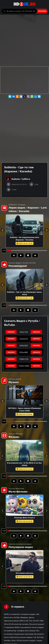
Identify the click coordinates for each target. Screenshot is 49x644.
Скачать (42, 11)
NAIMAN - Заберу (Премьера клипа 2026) (24, 408)
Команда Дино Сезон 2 (24, 518)
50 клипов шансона (24, 573)
